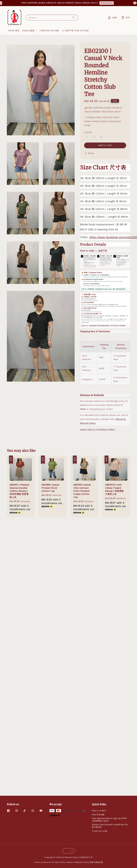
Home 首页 (14, 30)
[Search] (74, 17)
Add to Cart (105, 145)
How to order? (99, 811)
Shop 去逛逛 (28, 30)
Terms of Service (42, 862)
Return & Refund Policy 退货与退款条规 (85, 862)
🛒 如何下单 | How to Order (76, 30)
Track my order (100, 831)
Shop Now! (110, 3)
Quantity (88, 132)
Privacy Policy (59, 862)
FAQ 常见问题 (98, 815)
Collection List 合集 (49, 30)
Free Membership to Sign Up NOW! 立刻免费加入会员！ (109, 820)
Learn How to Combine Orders (98, 429)
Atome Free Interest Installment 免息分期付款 (110, 826)
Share (89, 153)
